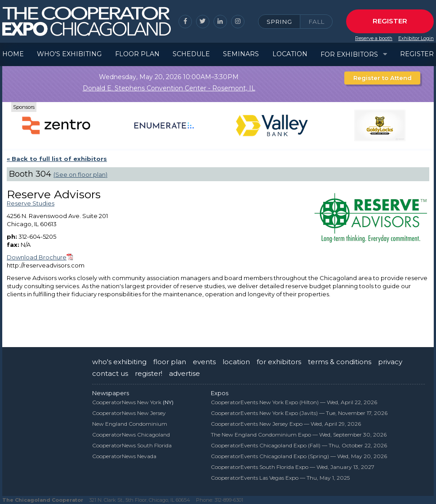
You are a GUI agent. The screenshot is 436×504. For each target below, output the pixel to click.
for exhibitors (279, 362)
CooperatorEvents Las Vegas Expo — (280, 478)
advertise (185, 373)
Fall (316, 22)
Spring (279, 22)
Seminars (241, 54)
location (236, 362)
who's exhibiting (119, 362)
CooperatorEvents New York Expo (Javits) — (299, 413)
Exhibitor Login (416, 38)
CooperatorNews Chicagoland (131, 435)
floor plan (170, 362)
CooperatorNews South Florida (132, 445)
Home (13, 54)
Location (290, 54)
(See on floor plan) (80, 174)
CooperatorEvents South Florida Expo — (293, 467)
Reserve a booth (374, 38)
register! (149, 373)
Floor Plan (137, 54)
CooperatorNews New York (127, 402)
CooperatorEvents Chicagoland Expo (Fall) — (299, 445)
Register (390, 21)
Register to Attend (383, 78)
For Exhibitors (349, 54)
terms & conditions (340, 362)
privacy (390, 362)
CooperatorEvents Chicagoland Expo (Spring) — (299, 456)
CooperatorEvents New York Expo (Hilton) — (294, 402)
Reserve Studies (31, 203)
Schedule (191, 54)
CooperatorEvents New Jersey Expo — (286, 424)
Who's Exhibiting (69, 54)
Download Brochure (37, 257)
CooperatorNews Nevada (124, 456)
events (204, 362)
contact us (110, 373)
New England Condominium (130, 424)
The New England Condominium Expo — (299, 435)
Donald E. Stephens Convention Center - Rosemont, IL (169, 88)
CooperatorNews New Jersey (129, 413)
